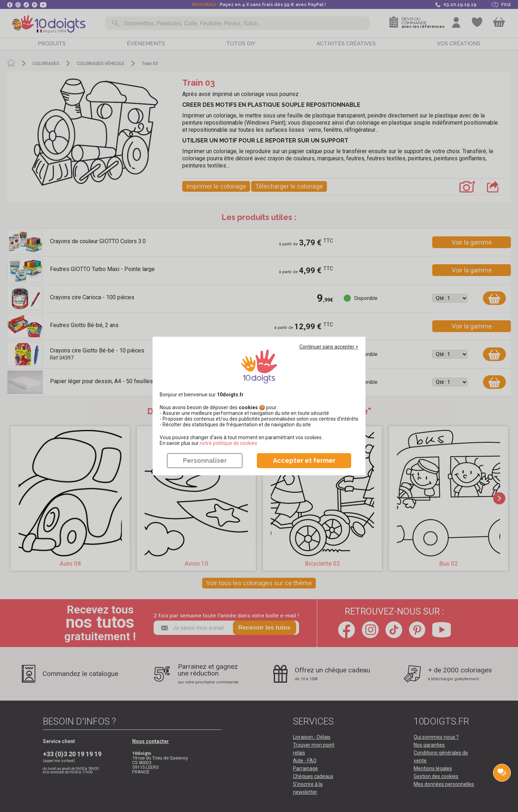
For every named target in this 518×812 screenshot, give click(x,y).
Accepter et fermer (304, 460)
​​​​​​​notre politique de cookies (228, 443)
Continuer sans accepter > (329, 347)
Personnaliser (205, 460)
